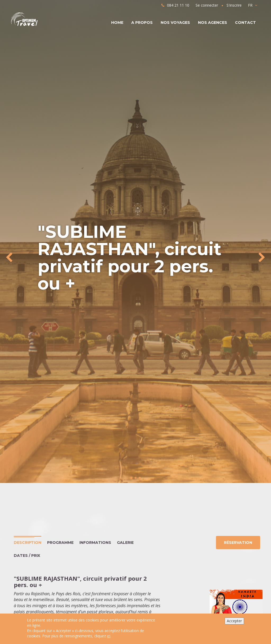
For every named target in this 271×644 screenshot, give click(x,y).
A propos (142, 23)
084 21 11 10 (175, 5)
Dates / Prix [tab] (27, 556)
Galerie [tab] (125, 543)
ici (109, 636)
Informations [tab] (95, 543)
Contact (245, 23)
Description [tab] (28, 543)
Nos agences (213, 23)
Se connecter (207, 5)
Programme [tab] (60, 543)
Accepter (234, 621)
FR (253, 5)
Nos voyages (175, 23)
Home (117, 23)
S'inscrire (234, 5)
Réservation (238, 543)
